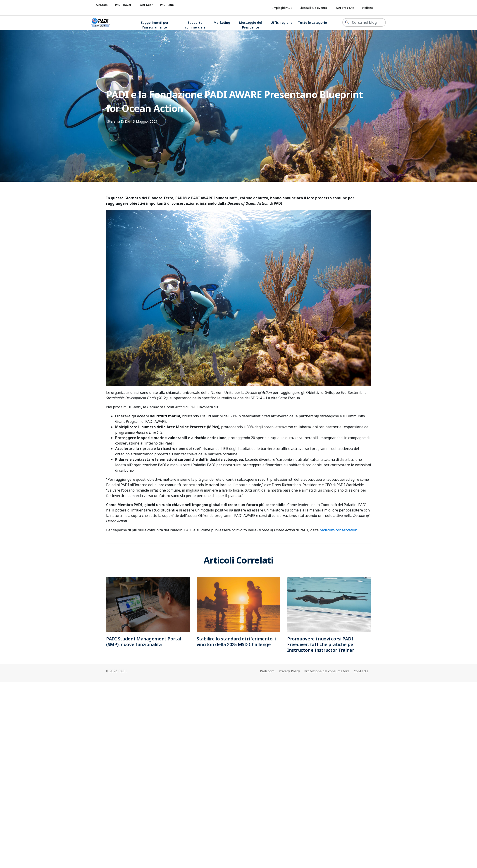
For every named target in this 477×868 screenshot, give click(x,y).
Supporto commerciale (195, 25)
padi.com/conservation (338, 530)
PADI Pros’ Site (345, 8)
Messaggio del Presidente (250, 25)
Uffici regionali (283, 23)
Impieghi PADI (282, 8)
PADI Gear (146, 5)
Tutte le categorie (312, 23)
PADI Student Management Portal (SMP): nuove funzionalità (144, 642)
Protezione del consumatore (327, 671)
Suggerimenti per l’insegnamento (155, 25)
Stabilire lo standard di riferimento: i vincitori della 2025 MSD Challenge (236, 642)
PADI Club (167, 5)
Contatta (361, 671)
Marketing (222, 23)
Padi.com (267, 671)
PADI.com (101, 5)
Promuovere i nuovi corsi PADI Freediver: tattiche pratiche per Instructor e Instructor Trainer (321, 644)
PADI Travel (123, 5)
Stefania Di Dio (119, 121)
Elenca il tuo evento (313, 8)
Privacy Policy (289, 671)
